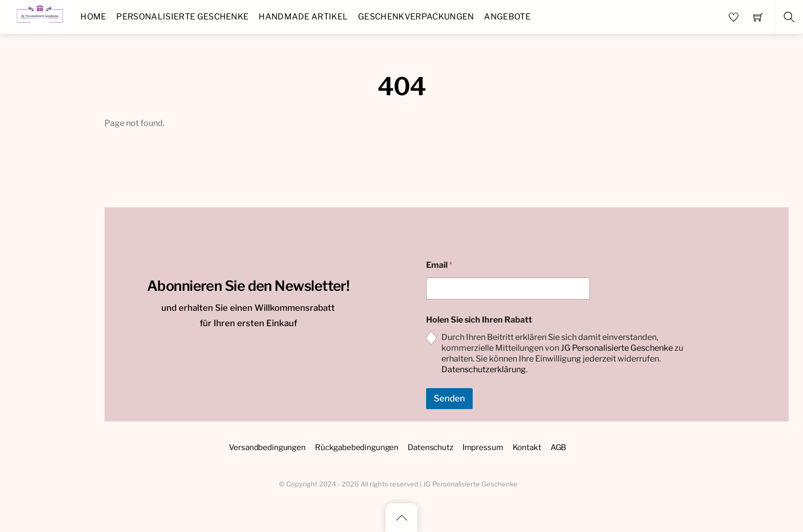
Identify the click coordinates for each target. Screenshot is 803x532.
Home (93, 17)
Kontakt (527, 447)
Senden (449, 398)
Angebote (507, 17)
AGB (559, 447)
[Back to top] (401, 518)
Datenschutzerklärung (484, 369)
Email (439, 265)
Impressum (483, 447)
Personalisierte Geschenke (182, 17)
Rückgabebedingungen (357, 447)
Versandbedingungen (267, 447)
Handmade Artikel (303, 17)
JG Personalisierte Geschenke (617, 348)
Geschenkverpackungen (416, 17)
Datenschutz (430, 447)
